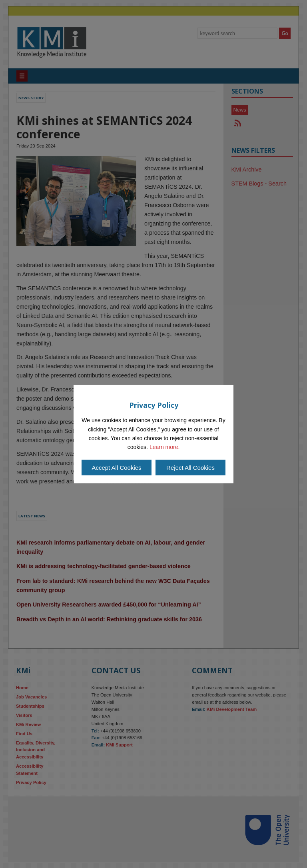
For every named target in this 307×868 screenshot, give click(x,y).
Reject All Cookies (190, 468)
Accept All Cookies (116, 468)
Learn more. (164, 447)
